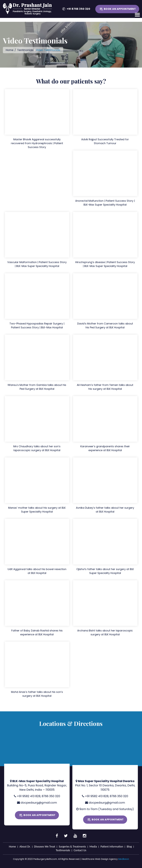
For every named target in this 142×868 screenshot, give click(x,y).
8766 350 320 (51, 796)
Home (10, 50)
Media (93, 846)
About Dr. (25, 846)
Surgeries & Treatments (72, 846)
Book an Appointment (120, 9)
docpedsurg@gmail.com (39, 802)
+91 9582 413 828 (29, 796)
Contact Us (80, 850)
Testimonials (26, 50)
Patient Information (112, 846)
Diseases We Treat (45, 846)
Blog (129, 846)
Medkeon (124, 859)
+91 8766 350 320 (78, 9)
